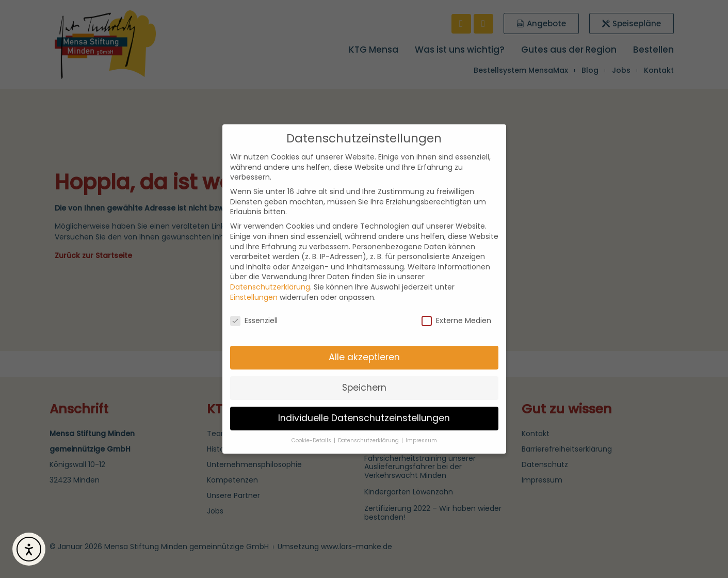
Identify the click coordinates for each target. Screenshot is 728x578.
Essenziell (254, 321)
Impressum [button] (421, 440)
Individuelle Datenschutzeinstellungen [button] (364, 418)
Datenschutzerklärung (270, 287)
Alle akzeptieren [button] (364, 357)
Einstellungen (254, 297)
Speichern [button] (364, 388)
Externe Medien (456, 321)
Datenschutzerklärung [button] (369, 440)
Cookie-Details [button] (312, 440)
